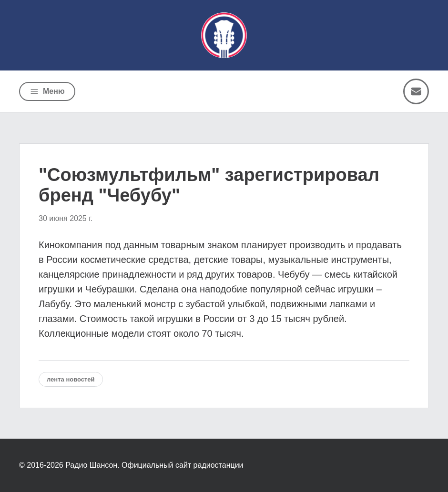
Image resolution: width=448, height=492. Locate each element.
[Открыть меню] (47, 91)
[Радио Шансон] (224, 35)
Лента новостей (71, 379)
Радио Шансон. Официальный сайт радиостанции (154, 465)
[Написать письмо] (416, 91)
